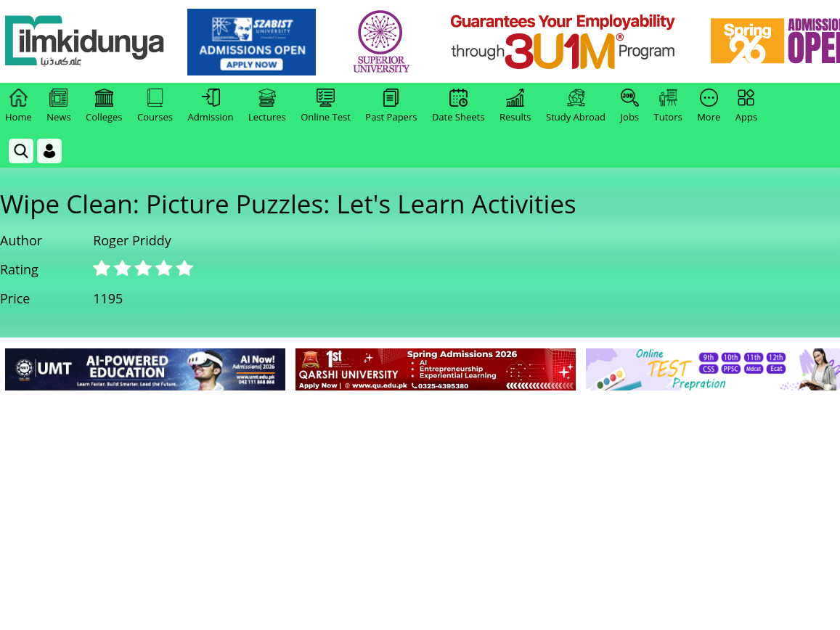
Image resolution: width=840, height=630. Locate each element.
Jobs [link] (630, 106)
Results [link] (515, 106)
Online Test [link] (326, 106)
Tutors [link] (668, 106)
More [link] (709, 106)
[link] (252, 42)
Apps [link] (746, 106)
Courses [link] (155, 106)
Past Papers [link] (391, 106)
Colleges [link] (104, 106)
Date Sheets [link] (458, 106)
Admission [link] (211, 106)
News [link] (58, 106)
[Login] (49, 151)
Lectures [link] (267, 106)
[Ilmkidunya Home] (85, 42)
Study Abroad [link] (576, 106)
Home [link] (19, 106)
